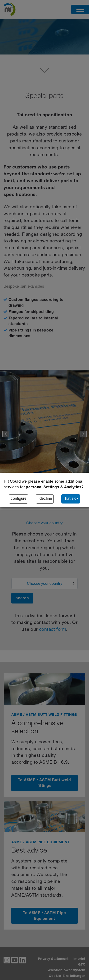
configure (19, 499)
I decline (45, 499)
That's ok (71, 499)
